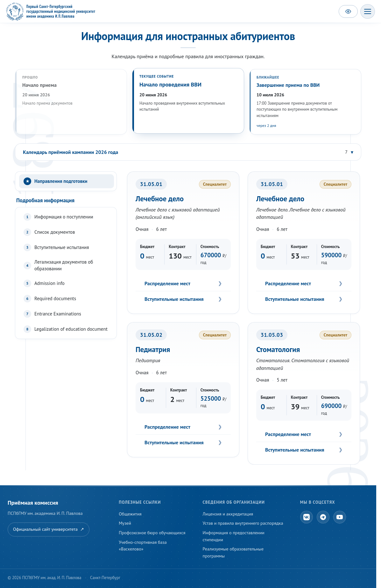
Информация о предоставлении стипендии (234, 536)
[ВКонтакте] (307, 517)
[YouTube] (340, 517)
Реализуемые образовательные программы (233, 552)
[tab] (67, 181)
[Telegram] (323, 517)
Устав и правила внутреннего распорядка (243, 523)
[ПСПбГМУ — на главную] (51, 11)
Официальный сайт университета (49, 529)
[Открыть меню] (368, 11)
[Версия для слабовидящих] (348, 11)
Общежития (130, 514)
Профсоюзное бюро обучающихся (152, 533)
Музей (125, 523)
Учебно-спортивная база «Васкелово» (143, 546)
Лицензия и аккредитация (228, 514)
